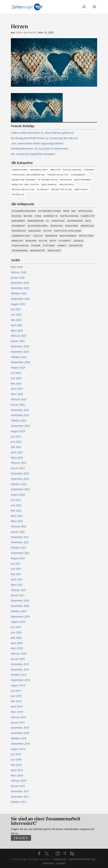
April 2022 (17, 516)
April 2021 (17, 579)
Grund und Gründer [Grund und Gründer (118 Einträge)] (24, 180)
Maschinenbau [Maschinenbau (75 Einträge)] (83, 180)
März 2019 (17, 712)
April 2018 (17, 770)
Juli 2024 (16, 373)
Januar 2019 (18, 722)
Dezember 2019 (20, 664)
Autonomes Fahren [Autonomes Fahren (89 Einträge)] (50, 211)
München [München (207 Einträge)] (31, 241)
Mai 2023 (16, 447)
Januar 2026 (18, 277)
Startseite (48, 863)
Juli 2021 (16, 564)
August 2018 (18, 749)
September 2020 (20, 616)
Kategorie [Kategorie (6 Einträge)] (66, 180)
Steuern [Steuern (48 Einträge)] (36, 246)
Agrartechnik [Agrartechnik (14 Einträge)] (20, 170)
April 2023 (17, 452)
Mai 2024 (16, 383)
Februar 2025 (19, 336)
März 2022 (17, 521)
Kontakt (61, 863)
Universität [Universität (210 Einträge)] (76, 246)
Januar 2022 (18, 532)
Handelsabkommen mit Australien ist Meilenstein (40, 149)
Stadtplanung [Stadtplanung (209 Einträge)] (20, 246)
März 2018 (17, 775)
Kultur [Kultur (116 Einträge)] (48, 231)
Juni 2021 (16, 569)
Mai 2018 (16, 765)
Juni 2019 (16, 696)
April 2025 (17, 325)
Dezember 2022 (20, 473)
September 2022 (20, 489)
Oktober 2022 (19, 484)
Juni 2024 (16, 378)
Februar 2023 (19, 463)
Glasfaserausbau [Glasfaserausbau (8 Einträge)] (38, 226)
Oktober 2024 (19, 357)
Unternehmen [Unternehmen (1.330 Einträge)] (20, 250)
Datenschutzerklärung (82, 859)
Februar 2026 (19, 272)
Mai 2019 (16, 701)
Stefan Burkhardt (26, 32)
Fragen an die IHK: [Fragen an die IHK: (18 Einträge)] (58, 175)
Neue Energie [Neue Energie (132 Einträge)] (49, 184)
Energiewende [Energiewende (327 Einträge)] (36, 221)
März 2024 (17, 394)
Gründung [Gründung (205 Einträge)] (57, 226)
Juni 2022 (16, 505)
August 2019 (18, 685)
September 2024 (20, 362)
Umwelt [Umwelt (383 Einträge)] (62, 246)
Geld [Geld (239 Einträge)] (88, 221)
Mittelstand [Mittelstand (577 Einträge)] (86, 236)
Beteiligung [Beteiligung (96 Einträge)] (85, 211)
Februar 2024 (19, 399)
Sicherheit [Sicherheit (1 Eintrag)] (43, 189)
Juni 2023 (16, 442)
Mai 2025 (16, 320)
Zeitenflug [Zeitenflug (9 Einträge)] (18, 194)
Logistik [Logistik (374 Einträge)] (38, 236)
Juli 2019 (16, 691)
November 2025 (20, 288)
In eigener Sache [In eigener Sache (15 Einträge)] (48, 180)
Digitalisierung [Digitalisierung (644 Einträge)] (69, 216)
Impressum (60, 859)
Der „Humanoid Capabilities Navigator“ (33, 154)
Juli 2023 (16, 436)
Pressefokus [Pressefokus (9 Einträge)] (67, 184)
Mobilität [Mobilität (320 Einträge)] (18, 241)
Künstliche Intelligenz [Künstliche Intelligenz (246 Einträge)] (68, 231)
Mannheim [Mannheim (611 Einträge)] (51, 236)
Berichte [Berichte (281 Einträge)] (55, 170)
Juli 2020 (16, 627)
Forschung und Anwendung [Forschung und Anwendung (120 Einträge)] (28, 175)
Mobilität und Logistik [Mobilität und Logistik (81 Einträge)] (25, 184)
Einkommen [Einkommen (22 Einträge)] (18, 221)
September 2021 (20, 553)
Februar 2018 (19, 781)
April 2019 (17, 706)
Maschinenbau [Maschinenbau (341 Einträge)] (68, 236)
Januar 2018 (18, 786)
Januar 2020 (18, 659)
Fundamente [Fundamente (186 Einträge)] (78, 175)
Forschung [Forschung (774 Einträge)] (58, 221)
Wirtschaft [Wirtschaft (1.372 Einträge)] (54, 250)
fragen (21, 838)
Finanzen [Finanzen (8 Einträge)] (89, 170)
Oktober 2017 (19, 802)
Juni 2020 (16, 632)
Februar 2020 (19, 653)
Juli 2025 (16, 309)
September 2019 (20, 680)
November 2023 (20, 415)
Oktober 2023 (19, 420)
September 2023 (20, 426)
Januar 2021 (18, 595)
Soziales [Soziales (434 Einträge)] (78, 241)
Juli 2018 (16, 754)
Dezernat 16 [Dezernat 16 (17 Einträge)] (51, 216)
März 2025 (17, 330)
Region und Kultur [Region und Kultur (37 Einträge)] (23, 189)
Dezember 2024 (20, 346)
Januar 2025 (18, 341)
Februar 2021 (19, 590)
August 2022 (18, 495)
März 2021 (17, 585)
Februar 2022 (19, 526)
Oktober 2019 (19, 675)
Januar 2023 (18, 468)
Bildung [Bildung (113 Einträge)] (17, 216)
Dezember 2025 (20, 283)
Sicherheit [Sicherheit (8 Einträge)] (65, 241)
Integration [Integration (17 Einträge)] (19, 231)
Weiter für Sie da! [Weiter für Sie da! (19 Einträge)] (62, 189)
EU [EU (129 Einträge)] (48, 221)
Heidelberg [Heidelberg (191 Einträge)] (72, 226)
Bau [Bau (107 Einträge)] (74, 211)
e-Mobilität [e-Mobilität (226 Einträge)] (88, 216)
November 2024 (20, 352)
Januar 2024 (18, 405)
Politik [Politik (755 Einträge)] (43, 241)
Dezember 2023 (20, 410)
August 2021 (18, 558)
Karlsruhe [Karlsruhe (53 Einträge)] (35, 231)
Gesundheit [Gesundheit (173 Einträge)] (18, 226)
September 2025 (20, 299)
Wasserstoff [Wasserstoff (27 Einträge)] (38, 250)
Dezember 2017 (20, 791)
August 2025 (18, 304)
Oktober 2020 (19, 611)
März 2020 (17, 648)
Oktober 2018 (19, 738)
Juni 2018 (16, 759)
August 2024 (18, 367)
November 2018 (20, 733)
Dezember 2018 (20, 728)
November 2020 (20, 606)
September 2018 (20, 744)
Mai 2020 (16, 638)
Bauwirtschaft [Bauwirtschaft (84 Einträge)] (39, 170)
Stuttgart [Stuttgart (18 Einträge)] (49, 246)
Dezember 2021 (20, 537)
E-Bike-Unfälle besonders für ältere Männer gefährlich (42, 133)
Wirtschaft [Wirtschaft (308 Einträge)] (81, 189)
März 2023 (17, 458)
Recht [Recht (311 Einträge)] (53, 241)
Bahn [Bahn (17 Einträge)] (66, 211)
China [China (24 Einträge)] (38, 216)
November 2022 (20, 479)
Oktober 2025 (19, 293)
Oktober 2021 (19, 548)
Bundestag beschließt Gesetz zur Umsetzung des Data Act (44, 138)
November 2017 (20, 797)
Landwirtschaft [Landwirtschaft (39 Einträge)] (21, 236)
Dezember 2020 (20, 600)
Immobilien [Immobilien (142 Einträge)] (87, 226)
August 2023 (18, 431)
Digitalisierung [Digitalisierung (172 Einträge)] (72, 170)
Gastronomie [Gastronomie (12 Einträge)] (75, 221)
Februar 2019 (19, 717)
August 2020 (18, 622)
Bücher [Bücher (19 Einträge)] (28, 216)
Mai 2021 (16, 574)
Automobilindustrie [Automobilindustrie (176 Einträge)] (24, 211)
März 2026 (17, 267)
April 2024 (17, 389)
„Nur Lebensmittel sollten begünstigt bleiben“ (37, 143)
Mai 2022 (16, 511)
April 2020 (17, 643)
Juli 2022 (16, 500)
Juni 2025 (16, 314)
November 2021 (20, 542)
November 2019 (20, 669)
